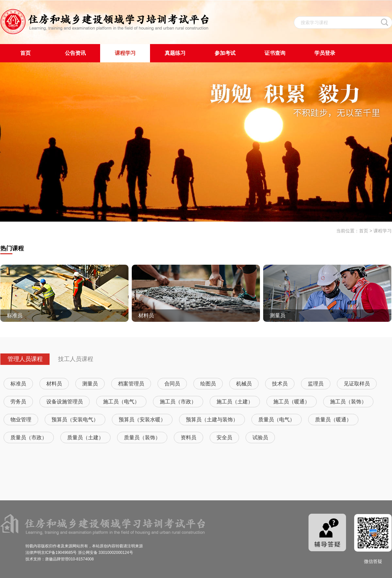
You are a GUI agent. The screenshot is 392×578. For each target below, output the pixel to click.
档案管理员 (131, 384)
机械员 (244, 384)
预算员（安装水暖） (142, 420)
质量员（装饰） (142, 437)
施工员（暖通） (292, 402)
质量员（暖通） (333, 420)
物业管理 (21, 420)
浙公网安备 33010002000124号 (106, 553)
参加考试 (225, 53)
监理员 (316, 384)
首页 (25, 53)
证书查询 (275, 53)
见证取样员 (357, 384)
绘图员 (208, 384)
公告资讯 (75, 53)
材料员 (54, 384)
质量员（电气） (277, 420)
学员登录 (325, 53)
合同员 (172, 384)
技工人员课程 (76, 359)
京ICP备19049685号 (59, 553)
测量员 (90, 384)
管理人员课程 (25, 359)
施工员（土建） (235, 402)
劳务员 (18, 402)
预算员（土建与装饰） (212, 420)
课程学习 (125, 53)
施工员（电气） (121, 402)
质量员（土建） (85, 437)
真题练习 (175, 53)
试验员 (260, 437)
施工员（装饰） (348, 402)
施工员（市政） (178, 402)
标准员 (18, 384)
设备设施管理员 (65, 402)
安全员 (224, 437)
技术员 (280, 384)
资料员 (188, 437)
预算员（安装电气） (75, 420)
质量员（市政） (29, 437)
